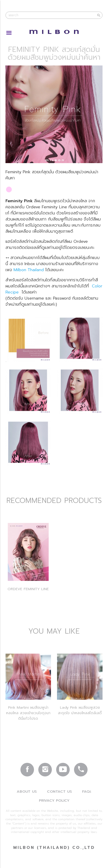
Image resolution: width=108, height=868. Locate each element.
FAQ (87, 791)
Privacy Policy (54, 800)
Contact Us (59, 791)
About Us (27, 791)
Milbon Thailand (29, 270)
